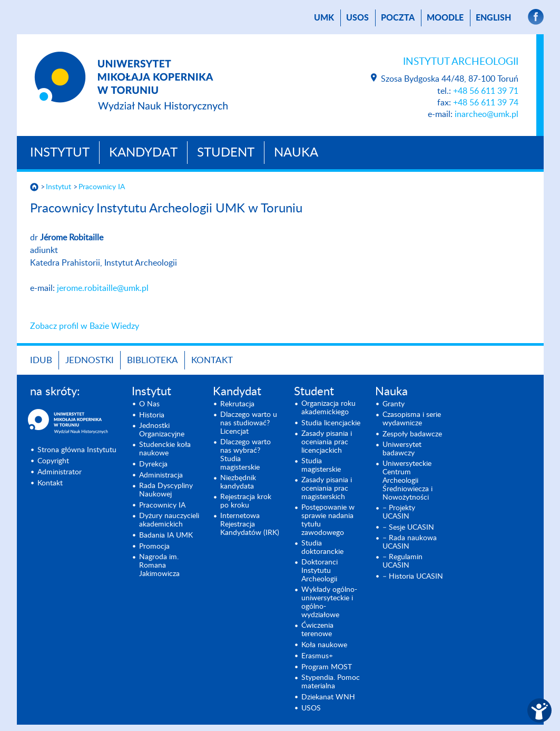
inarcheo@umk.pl (487, 114)
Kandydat (143, 153)
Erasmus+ (317, 656)
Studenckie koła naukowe (165, 449)
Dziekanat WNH (328, 697)
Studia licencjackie (331, 423)
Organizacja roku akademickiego (328, 408)
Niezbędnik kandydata (238, 482)
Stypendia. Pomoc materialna (331, 682)
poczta (398, 18)
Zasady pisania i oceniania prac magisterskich (327, 489)
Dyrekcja (153, 464)
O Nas (149, 404)
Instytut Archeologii (461, 62)
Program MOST (327, 667)
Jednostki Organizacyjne (162, 430)
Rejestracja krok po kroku (246, 501)
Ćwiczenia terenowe (317, 630)
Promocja (154, 547)
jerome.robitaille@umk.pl (103, 288)
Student (226, 153)
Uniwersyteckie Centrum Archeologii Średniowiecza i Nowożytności (407, 481)
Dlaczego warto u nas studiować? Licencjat (249, 423)
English (493, 18)
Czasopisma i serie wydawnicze (412, 419)
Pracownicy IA (102, 187)
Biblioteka (153, 360)
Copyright (53, 461)
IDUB (41, 360)
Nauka (296, 153)
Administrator (60, 472)
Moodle (445, 18)
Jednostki (90, 360)
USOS (357, 18)
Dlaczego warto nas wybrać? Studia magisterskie (245, 455)
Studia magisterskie (321, 465)
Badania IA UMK (166, 535)
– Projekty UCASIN (399, 512)
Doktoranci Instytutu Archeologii (320, 571)
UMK (324, 18)
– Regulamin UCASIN (402, 561)
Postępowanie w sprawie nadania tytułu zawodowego (328, 520)
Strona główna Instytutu (77, 450)
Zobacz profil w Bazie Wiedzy (85, 326)
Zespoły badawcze (412, 434)
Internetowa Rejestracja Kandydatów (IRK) (250, 524)
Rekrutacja (237, 404)
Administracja (161, 475)
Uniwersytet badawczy (402, 449)
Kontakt (212, 360)
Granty (394, 404)
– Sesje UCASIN (408, 528)
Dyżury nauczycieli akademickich (169, 520)
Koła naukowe (324, 645)
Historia (152, 415)
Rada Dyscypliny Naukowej (166, 490)
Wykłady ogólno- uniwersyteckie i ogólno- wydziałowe (329, 602)
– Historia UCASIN (413, 577)
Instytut (60, 153)
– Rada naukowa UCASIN (410, 542)
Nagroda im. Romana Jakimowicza (159, 566)
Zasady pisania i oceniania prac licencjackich (327, 442)
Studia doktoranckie (322, 548)
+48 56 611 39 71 (486, 91)
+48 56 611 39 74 (486, 103)
